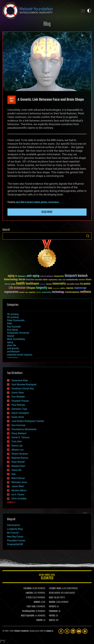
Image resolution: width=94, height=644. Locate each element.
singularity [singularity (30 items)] (32, 292)
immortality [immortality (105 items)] (59, 284)
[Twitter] (67, 631)
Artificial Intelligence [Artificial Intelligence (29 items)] (47, 276)
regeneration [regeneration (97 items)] (11, 292)
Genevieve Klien (20, 380)
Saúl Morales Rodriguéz (24, 384)
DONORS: (37, 602)
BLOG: (51, 598)
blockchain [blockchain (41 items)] (30, 280)
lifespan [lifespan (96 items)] (31, 288)
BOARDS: (52, 602)
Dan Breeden (18, 397)
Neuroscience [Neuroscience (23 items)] (56, 289)
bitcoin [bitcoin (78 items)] (22, 280)
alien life (11, 345)
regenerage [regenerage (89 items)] (80, 288)
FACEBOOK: (28, 589)
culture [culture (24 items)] (60, 280)
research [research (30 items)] (22, 292)
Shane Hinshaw (20, 454)
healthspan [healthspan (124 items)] (32, 284)
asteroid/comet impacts (20, 355)
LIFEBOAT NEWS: (55, 589)
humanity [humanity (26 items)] (43, 284)
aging (10, 342)
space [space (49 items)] (39, 292)
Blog (47, 24)
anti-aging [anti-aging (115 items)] (33, 276)
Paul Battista (18, 405)
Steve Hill (16, 470)
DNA (9, 323)
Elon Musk (13, 330)
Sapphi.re (50, 631)
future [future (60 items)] (88, 280)
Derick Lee (17, 446)
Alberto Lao (18, 450)
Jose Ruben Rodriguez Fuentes (28, 421)
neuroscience (53, 202)
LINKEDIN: (29, 593)
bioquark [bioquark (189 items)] (71, 276)
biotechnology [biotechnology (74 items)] (11, 280)
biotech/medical (33, 202)
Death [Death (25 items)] (64, 280)
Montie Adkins (19, 490)
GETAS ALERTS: (55, 593)
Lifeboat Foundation (21, 631)
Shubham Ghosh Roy (23, 389)
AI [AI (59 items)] (16, 276)
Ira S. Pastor (18, 495)
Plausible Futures (16, 541)
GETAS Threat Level (47, 577)
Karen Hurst (18, 417)
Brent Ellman (18, 478)
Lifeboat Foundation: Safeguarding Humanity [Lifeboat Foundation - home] (40, 11)
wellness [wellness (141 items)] (86, 292)
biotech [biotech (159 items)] (83, 276)
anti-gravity (13, 348)
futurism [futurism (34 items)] (8, 284)
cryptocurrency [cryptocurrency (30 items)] (53, 280)
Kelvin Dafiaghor (20, 413)
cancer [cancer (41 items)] (45, 280)
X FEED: (29, 598)
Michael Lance (19, 482)
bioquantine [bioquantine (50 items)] (59, 276)
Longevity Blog (15, 529)
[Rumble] (85, 631)
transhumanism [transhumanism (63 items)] (72, 292)
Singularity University (18, 333)
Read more (47, 212)
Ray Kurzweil (14, 327)
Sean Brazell (18, 462)
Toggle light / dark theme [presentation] (89, 11)
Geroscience (13, 525)
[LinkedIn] (73, 631)
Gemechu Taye (19, 409)
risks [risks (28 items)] (27, 292)
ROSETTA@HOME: (28, 616)
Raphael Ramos (20, 458)
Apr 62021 (12, 100)
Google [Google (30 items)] (13, 284)
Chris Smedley (19, 499)
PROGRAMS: (53, 611)
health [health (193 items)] (21, 284)
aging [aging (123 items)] (11, 276)
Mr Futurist (13, 533)
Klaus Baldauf (19, 433)
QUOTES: (52, 620)
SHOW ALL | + (12, 503)
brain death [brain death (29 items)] (38, 280)
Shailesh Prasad (20, 401)
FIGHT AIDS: (31, 607)
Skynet (11, 336)
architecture (13, 352)
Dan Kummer (18, 425)
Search (88, 236)
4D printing (13, 317)
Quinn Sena (18, 393)
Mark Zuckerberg (16, 339)
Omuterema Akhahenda (24, 429)
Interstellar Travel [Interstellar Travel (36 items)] (73, 284)
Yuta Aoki (17, 441)
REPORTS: (53, 607)
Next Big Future (15, 537)
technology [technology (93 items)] (58, 292)
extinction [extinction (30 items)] (82, 280)
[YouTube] (79, 631)
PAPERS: (52, 616)
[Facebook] (61, 631)
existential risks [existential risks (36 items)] (72, 280)
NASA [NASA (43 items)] (50, 288)
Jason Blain (20, 202)
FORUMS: (40, 620)
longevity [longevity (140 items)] (42, 288)
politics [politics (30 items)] (63, 288)
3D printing (13, 314)
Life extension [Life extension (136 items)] (17, 288)
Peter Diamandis (16, 320)
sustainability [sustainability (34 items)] (46, 293)
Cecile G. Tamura (20, 437)
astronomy (13, 358)
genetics (44, 202)
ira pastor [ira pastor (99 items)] (85, 284)
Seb (14, 474)
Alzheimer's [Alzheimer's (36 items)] (22, 276)
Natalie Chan (18, 466)
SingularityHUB (15, 544)
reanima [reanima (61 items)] (70, 288)
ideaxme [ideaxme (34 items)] (49, 284)
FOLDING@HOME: (29, 611)
